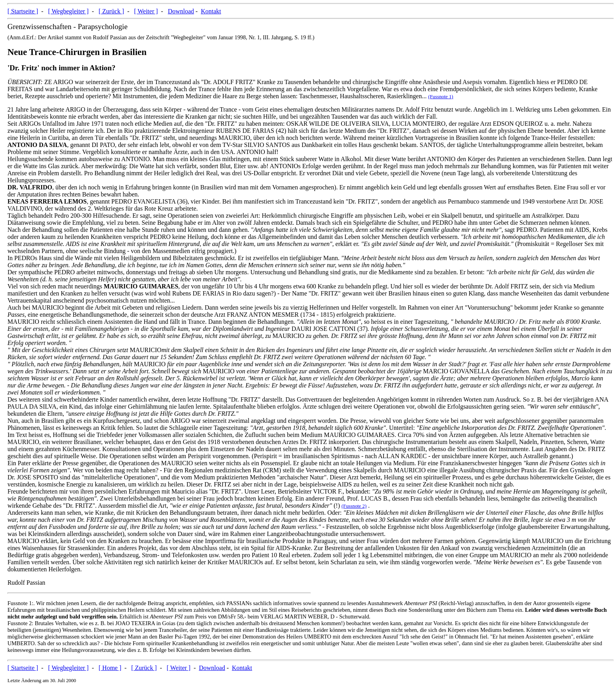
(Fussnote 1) (441, 97)
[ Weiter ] (146, 11)
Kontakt (211, 11)
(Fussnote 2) (354, 506)
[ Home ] (110, 668)
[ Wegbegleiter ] (68, 11)
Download (181, 11)
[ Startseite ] (23, 11)
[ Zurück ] (111, 11)
